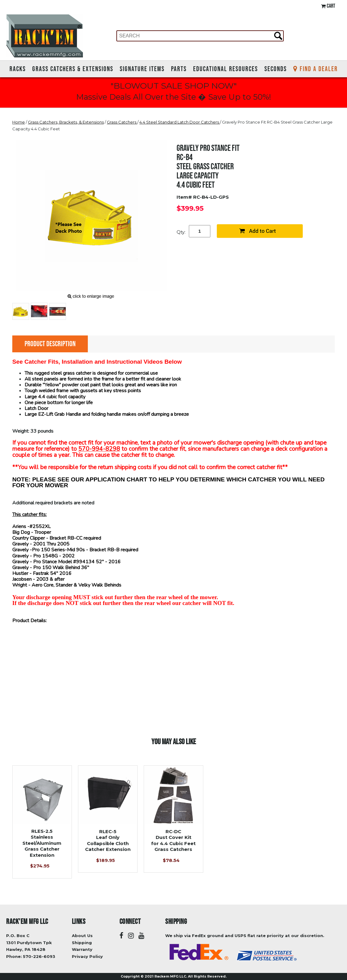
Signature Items (142, 69)
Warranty (82, 949)
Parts (179, 69)
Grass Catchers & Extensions (73, 69)
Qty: (181, 232)
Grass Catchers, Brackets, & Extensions (66, 122)
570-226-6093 (39, 956)
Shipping (82, 943)
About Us (82, 936)
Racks (18, 69)
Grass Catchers (122, 122)
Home (19, 122)
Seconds (276, 69)
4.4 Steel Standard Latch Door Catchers (180, 122)
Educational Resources (226, 69)
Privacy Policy (87, 956)
